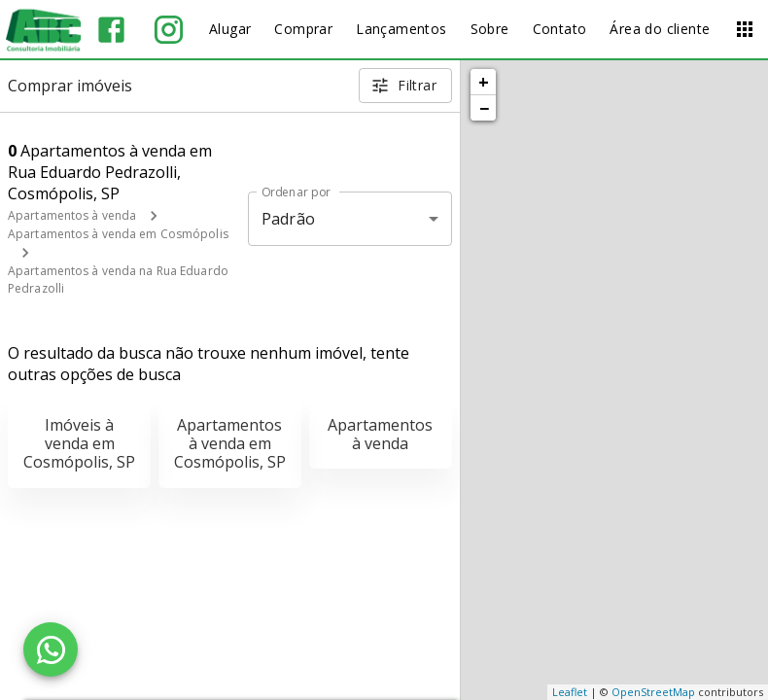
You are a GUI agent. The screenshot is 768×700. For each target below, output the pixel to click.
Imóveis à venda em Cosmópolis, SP (79, 443)
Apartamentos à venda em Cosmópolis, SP (230, 443)
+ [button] (484, 82)
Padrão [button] (288, 219)
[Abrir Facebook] (111, 30)
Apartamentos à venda (72, 215)
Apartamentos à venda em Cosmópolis (118, 234)
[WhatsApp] (51, 649)
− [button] (484, 108)
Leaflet (570, 692)
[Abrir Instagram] (169, 30)
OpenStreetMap (653, 692)
